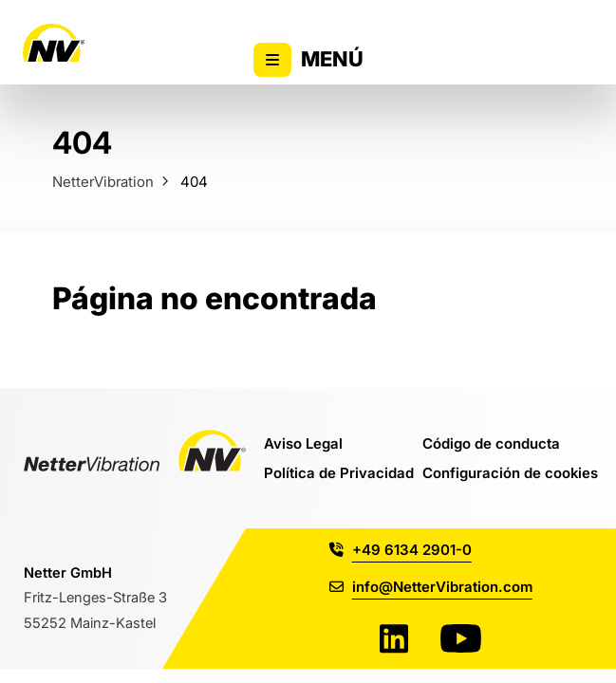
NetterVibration (103, 181)
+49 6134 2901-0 (400, 549)
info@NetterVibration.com (430, 586)
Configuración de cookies (510, 472)
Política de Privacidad (339, 472)
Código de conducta (491, 443)
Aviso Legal (303, 443)
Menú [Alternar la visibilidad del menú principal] (308, 60)
